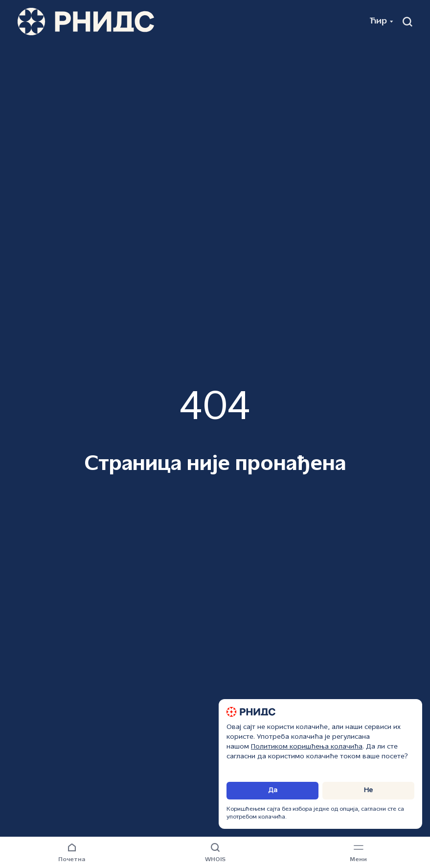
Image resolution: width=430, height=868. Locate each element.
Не (368, 790)
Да (273, 790)
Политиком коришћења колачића (307, 747)
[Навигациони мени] (358, 853)
